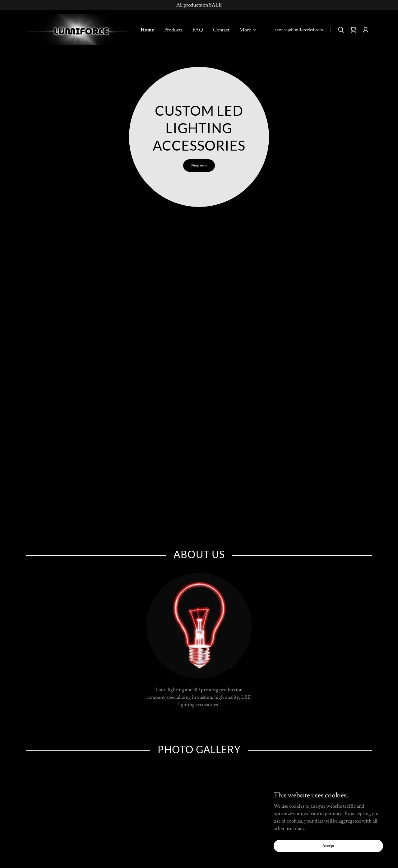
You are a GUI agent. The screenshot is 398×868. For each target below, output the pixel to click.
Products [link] (173, 30)
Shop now (199, 165)
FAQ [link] (198, 30)
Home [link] (147, 30)
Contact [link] (221, 30)
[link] (78, 29)
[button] (248, 30)
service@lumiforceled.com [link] (299, 30)
